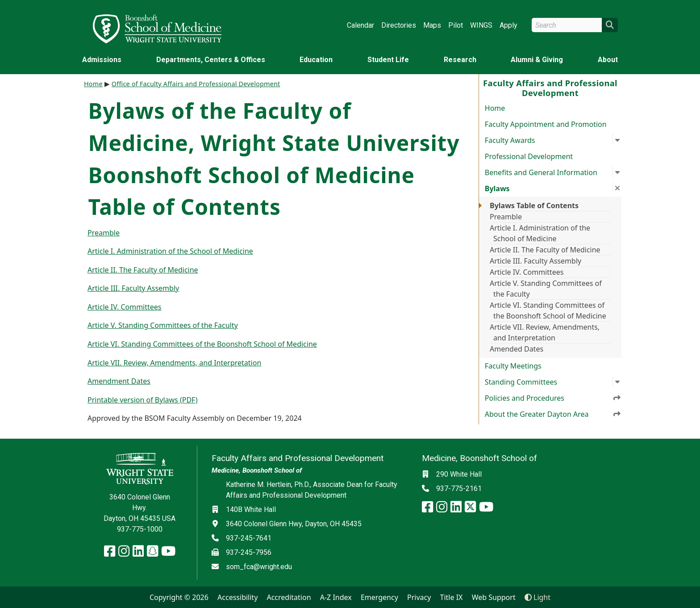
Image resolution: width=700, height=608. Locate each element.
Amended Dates (517, 349)
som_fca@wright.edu (259, 567)
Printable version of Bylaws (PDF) (142, 400)
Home (495, 108)
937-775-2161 (459, 488)
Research (460, 60)
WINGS (481, 25)
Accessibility (237, 597)
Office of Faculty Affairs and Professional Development (196, 84)
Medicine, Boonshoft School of (257, 470)
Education (316, 60)
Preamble (506, 217)
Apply (508, 25)
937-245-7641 (249, 538)
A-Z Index (336, 597)
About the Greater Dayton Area (553, 414)
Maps (432, 25)
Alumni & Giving (537, 60)
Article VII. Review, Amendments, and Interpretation (545, 332)
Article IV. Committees (527, 272)
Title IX (452, 597)
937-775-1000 (140, 529)
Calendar (360, 25)
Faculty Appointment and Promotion (546, 124)
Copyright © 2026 (179, 597)
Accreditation (289, 597)
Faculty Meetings (513, 366)
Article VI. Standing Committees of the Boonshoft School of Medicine (548, 310)
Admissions (102, 60)
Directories (399, 25)
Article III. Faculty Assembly (535, 261)
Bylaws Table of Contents (534, 205)
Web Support (494, 597)
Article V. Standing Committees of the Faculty (546, 289)
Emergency (379, 597)
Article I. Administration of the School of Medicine (540, 233)
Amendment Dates (119, 381)
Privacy (419, 597)
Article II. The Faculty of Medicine (545, 250)
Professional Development (529, 156)
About (608, 60)
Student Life (388, 60)
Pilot (456, 25)
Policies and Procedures (553, 398)
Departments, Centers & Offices (211, 60)
